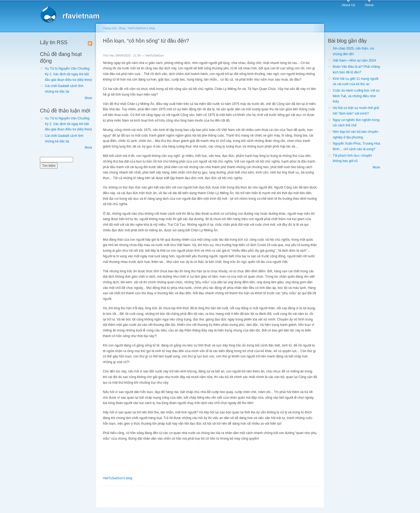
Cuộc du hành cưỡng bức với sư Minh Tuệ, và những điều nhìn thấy (356, 96)
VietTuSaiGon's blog (141, 28)
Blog (122, 28)
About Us (348, 5)
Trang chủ (110, 28)
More (88, 98)
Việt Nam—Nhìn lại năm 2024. (355, 61)
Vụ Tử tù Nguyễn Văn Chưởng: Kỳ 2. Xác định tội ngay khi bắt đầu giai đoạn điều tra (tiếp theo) (68, 74)
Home (369, 5)
